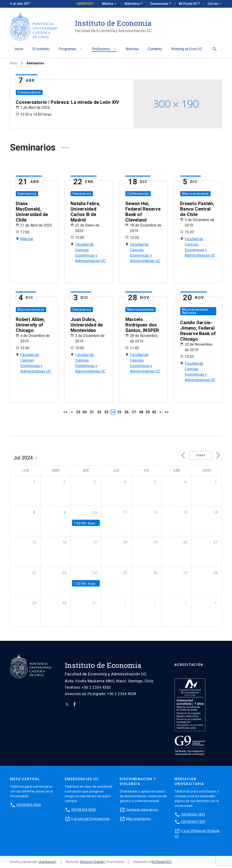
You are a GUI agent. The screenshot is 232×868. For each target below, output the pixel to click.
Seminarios (27, 194)
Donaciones (160, 4)
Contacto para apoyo (142, 810)
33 (106, 412)
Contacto (155, 49)
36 (127, 412)
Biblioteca (133, 4)
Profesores (104, 49)
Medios (110, 4)
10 (95, 512)
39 (148, 412)
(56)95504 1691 (193, 814)
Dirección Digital (91, 862)
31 (92, 412)
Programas (71, 49)
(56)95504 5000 (84, 810)
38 (141, 412)
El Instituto (41, 49)
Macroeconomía (195, 194)
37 (134, 412)
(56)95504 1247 (193, 822)
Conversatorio (29, 92)
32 (99, 412)
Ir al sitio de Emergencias (91, 819)
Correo (215, 4)
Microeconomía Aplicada (195, 311)
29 (78, 412)
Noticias (132, 49)
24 (95, 573)
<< (65, 412)
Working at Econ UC (187, 49)
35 (119, 412)
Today (201, 455)
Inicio (19, 49)
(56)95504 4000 (29, 805)
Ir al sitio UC (19, 4)
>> (167, 412)
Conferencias (138, 194)
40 (154, 412)
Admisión (85, 4)
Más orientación (138, 819)
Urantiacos (46, 862)
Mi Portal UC (188, 4)
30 (84, 412)
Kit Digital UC (160, 862)
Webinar (27, 239)
